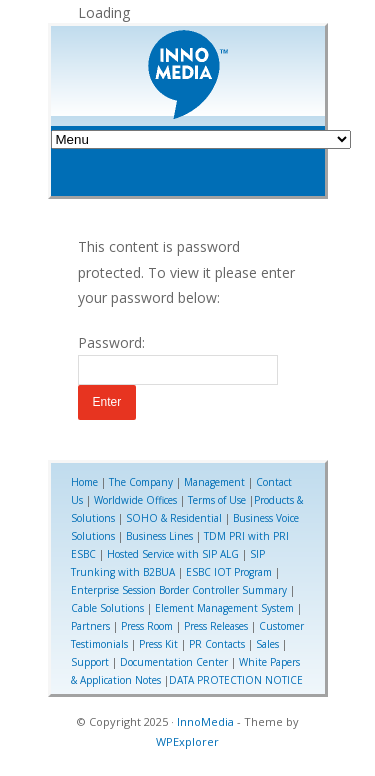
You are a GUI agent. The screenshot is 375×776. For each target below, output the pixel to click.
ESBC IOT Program (229, 572)
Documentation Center (174, 662)
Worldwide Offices (135, 500)
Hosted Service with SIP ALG (173, 554)
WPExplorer (187, 741)
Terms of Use (217, 500)
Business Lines (159, 536)
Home (84, 482)
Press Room (147, 626)
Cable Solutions (107, 608)
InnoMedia (205, 721)
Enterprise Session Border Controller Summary (179, 590)
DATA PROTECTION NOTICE (236, 680)
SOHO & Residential (174, 518)
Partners (90, 626)
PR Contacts (217, 644)
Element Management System (224, 608)
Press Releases (216, 626)
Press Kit (158, 644)
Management (214, 482)
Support (90, 662)
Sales (267, 644)
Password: (178, 359)
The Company (141, 482)
